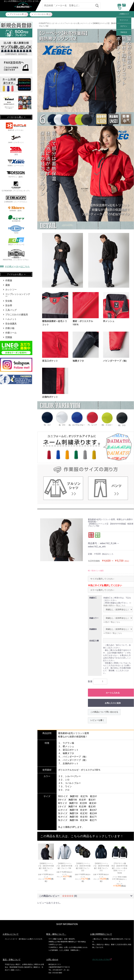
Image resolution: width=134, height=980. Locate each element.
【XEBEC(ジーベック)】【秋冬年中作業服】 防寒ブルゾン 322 (46, 867)
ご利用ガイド (124, 14)
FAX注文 (124, 32)
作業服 (9, 280)
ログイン (124, 26)
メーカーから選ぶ (74, 23)
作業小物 (10, 328)
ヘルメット (11, 319)
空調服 (9, 337)
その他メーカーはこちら (17, 266)
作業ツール (11, 333)
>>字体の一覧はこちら (113, 633)
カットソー (11, 290)
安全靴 (9, 301)
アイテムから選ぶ (15, 274)
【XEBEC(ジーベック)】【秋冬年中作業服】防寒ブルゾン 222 (83, 867)
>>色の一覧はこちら (112, 622)
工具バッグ (11, 310)
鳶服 (8, 285)
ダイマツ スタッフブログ (101, 959)
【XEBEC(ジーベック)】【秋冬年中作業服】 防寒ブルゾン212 (101, 867)
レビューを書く (97, 720)
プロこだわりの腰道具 (17, 315)
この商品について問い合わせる (104, 712)
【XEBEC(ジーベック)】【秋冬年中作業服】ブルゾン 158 (64, 866)
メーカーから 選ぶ (42, 14)
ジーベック (86, 23)
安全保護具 (11, 324)
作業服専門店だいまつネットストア (52, 23)
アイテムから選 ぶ (18, 14)
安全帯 (9, 306)
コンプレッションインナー (18, 295)
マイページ (124, 20)
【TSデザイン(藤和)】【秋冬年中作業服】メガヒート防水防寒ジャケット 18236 (119, 868)
